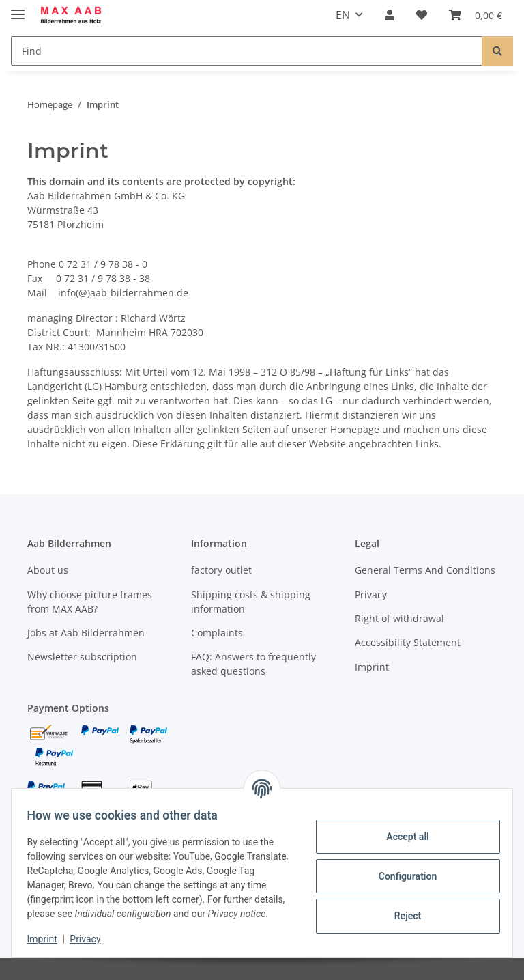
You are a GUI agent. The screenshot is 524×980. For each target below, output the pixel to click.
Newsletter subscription (82, 657)
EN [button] (343, 15)
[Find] (247, 51)
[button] (390, 15)
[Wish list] (422, 15)
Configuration (401, 869)
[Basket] (476, 15)
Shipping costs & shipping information (251, 602)
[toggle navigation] (18, 9)
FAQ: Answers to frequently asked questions (253, 664)
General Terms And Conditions (425, 570)
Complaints (217, 633)
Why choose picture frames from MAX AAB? (90, 602)
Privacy (92, 939)
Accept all (401, 829)
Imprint (48, 939)
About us (48, 570)
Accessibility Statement (408, 642)
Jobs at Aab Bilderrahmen (86, 633)
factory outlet (221, 570)
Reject (401, 908)
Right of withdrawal (399, 618)
